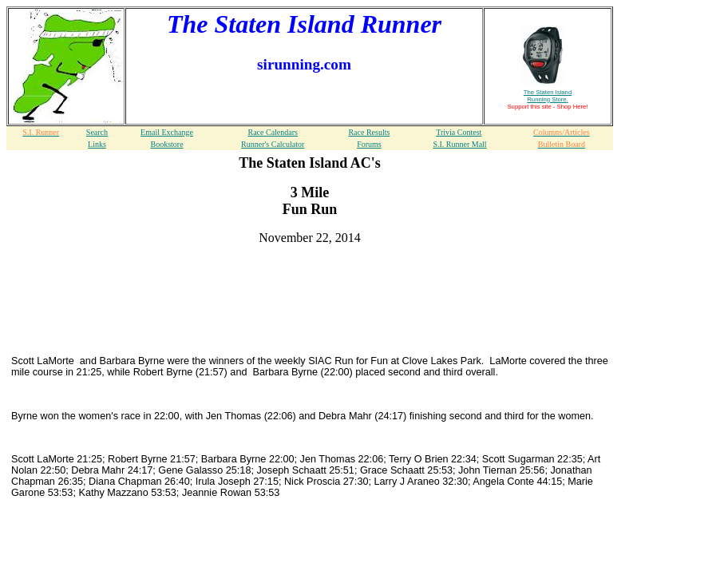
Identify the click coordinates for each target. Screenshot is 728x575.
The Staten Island (548, 96)
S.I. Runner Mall (459, 144)
